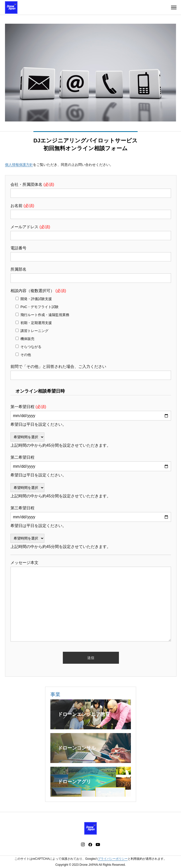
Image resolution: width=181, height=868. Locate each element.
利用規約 (137, 859)
